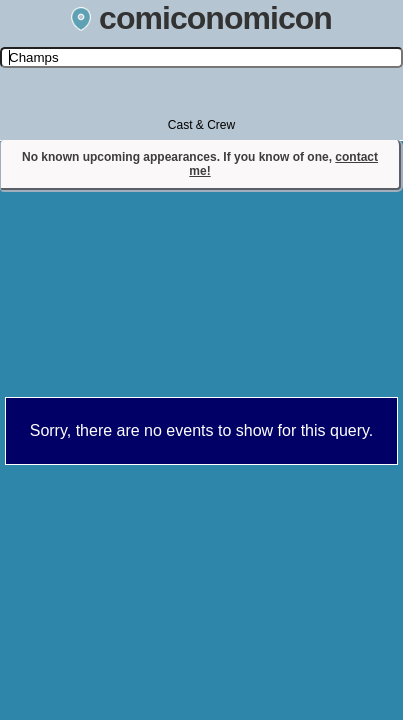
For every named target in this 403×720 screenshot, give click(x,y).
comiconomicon (201, 18)
